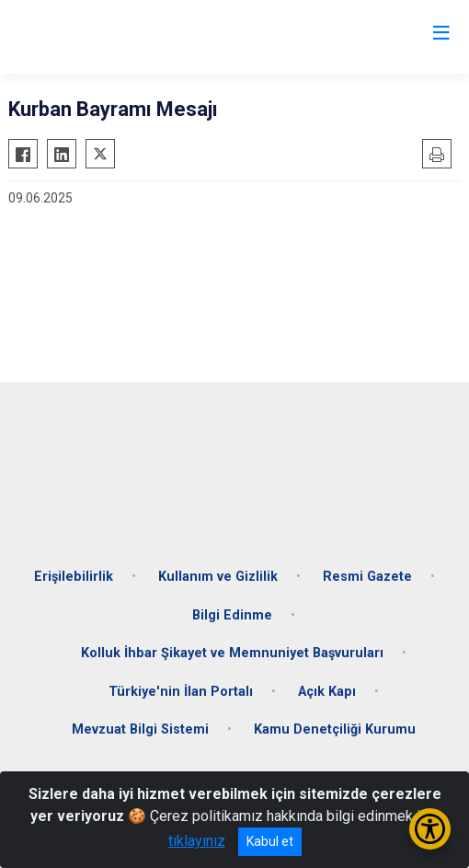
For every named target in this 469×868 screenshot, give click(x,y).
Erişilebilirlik (74, 577)
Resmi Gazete (367, 577)
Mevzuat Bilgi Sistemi (140, 729)
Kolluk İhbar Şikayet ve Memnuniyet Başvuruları (232, 653)
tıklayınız (197, 841)
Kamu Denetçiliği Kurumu (335, 729)
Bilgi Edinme (232, 615)
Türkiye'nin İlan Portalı (181, 692)
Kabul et (270, 841)
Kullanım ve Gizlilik (218, 577)
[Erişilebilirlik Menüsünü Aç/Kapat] (430, 829)
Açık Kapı (327, 692)
